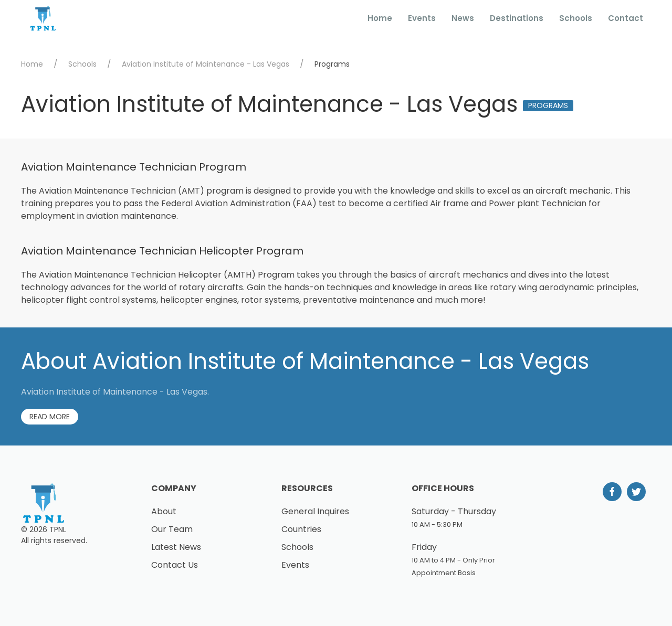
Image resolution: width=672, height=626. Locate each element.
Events (422, 18)
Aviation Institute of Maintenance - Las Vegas (206, 64)
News (463, 18)
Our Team (172, 529)
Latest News (176, 547)
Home (380, 18)
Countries (301, 529)
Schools (576, 18)
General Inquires (315, 511)
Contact (626, 18)
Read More (50, 417)
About (164, 511)
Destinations (517, 18)
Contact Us (175, 565)
